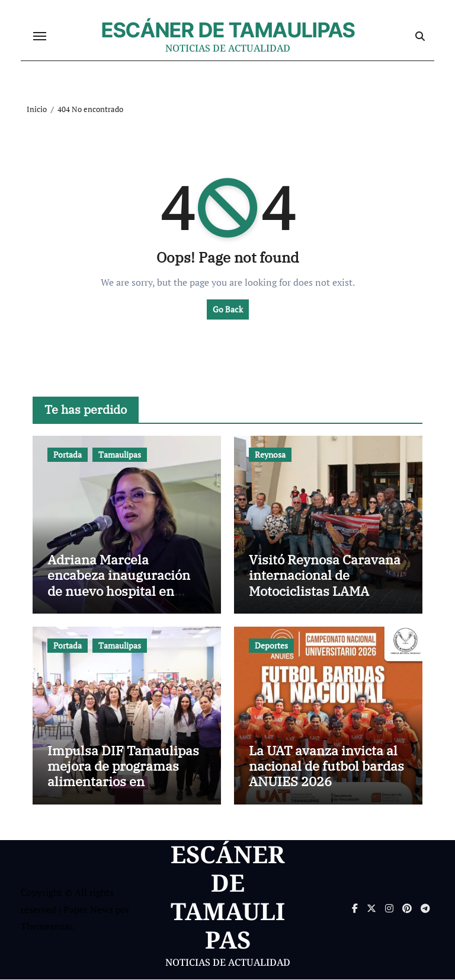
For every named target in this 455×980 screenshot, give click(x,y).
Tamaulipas (120, 455)
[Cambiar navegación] (40, 37)
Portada (68, 455)
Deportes (271, 646)
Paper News (88, 910)
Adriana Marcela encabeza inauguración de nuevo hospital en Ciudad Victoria (119, 583)
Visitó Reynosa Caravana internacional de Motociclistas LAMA (325, 576)
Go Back (228, 310)
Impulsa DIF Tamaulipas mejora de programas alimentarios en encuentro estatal (123, 774)
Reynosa (270, 455)
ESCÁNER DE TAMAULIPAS (228, 30)
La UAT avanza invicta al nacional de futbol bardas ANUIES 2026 (326, 767)
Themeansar (47, 927)
